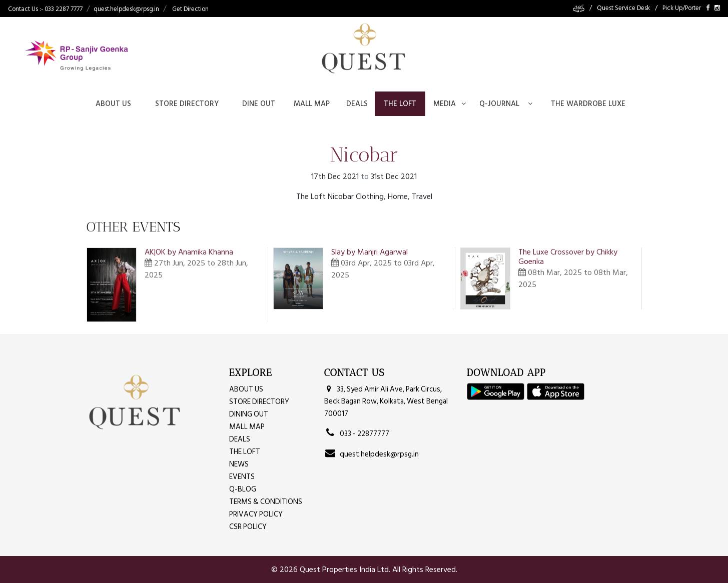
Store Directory (187, 104)
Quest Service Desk (623, 8)
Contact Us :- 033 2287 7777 (45, 9)
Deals (357, 104)
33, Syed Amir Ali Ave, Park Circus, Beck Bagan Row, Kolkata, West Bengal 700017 (386, 401)
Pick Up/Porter (682, 8)
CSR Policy (248, 527)
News (239, 464)
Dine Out (259, 104)
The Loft (400, 104)
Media (450, 104)
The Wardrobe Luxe (588, 104)
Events (242, 477)
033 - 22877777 (357, 434)
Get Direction (190, 9)
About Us (113, 104)
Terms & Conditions (266, 502)
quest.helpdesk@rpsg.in (126, 9)
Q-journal (506, 104)
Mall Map (312, 104)
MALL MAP (247, 427)
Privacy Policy (256, 514)
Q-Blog (243, 489)
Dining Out (249, 414)
